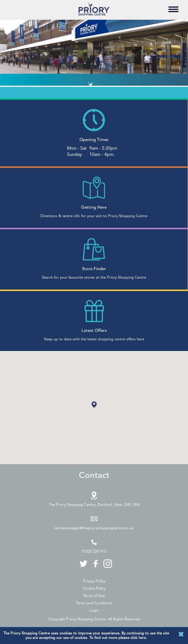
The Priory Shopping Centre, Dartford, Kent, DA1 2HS (94, 505)
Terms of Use (94, 596)
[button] (94, 405)
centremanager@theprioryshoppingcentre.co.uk (94, 528)
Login (94, 610)
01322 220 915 (94, 551)
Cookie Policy (94, 588)
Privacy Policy (94, 581)
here (142, 638)
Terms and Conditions (94, 603)
